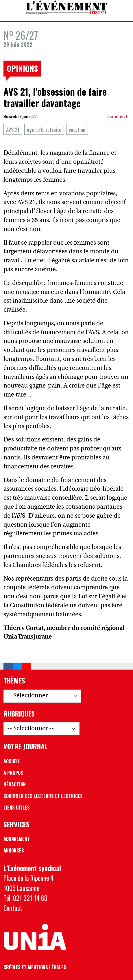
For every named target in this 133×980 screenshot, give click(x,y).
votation (77, 129)
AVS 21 (13, 129)
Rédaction (15, 784)
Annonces (14, 850)
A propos (13, 773)
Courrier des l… (118, 116)
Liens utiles (17, 808)
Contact (13, 908)
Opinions (22, 68)
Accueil (12, 761)
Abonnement (17, 839)
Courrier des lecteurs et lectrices (43, 796)
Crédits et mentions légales (35, 967)
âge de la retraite (44, 129)
